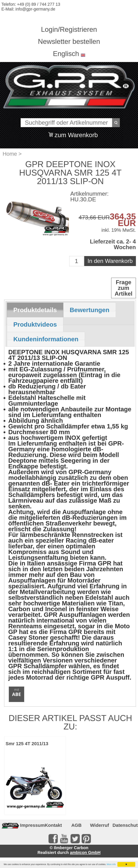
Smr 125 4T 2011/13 (27, 744)
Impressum (31, 825)
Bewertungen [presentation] (89, 310)
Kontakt (53, 825)
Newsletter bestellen (69, 41)
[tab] (35, 310)
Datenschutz (123, 825)
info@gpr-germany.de (35, 9)
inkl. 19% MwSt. (119, 230)
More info (111, 864)
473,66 (87, 217)
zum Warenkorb (76, 133)
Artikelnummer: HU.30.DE (90, 197)
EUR (103, 217)
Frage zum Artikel (123, 288)
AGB (76, 825)
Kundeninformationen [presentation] (46, 339)
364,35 (123, 216)
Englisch (66, 54)
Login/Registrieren (69, 29)
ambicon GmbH (85, 853)
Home (10, 154)
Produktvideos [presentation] (35, 324)
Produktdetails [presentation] (35, 310)
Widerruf (100, 825)
